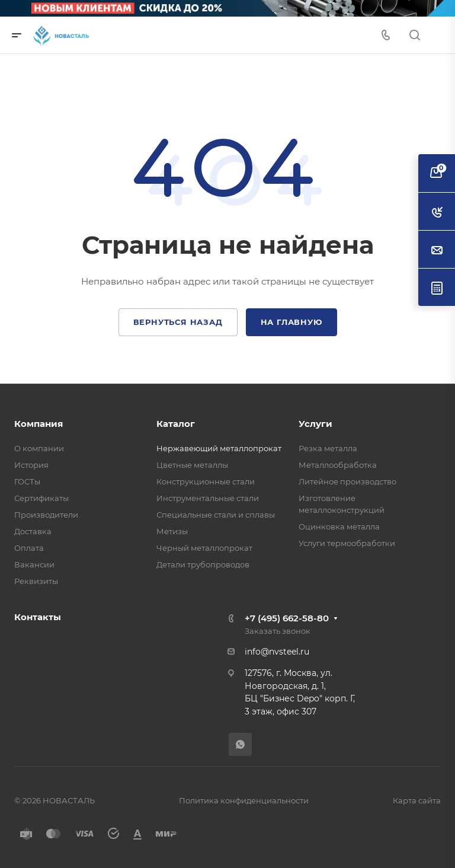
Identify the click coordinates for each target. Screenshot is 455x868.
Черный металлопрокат (204, 548)
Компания (39, 424)
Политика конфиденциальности (244, 800)
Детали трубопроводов (203, 564)
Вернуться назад (178, 322)
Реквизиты (36, 581)
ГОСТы (27, 481)
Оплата (29, 548)
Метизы (172, 531)
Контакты (38, 617)
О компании (39, 448)
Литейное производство (347, 481)
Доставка (33, 531)
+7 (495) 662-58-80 (287, 618)
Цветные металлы (192, 465)
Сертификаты (41, 498)
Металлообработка (338, 465)
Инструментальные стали (208, 498)
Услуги (315, 424)
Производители (46, 515)
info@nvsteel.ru (277, 652)
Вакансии (34, 564)
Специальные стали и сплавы (216, 515)
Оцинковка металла (339, 526)
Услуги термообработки (347, 543)
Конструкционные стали (206, 481)
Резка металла (328, 448)
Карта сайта (417, 800)
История (31, 465)
